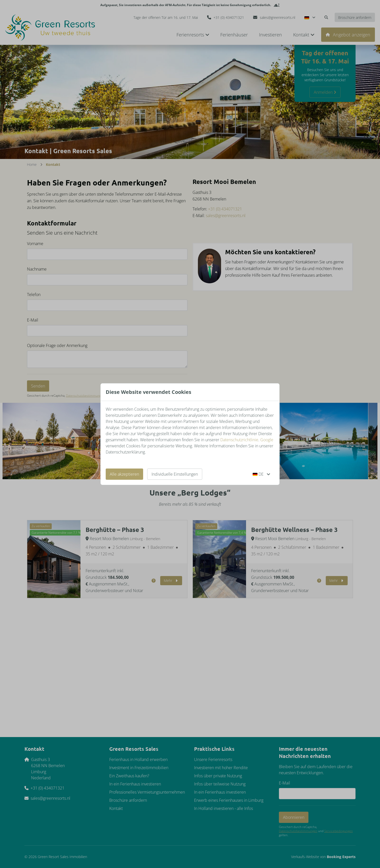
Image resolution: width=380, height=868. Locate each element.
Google (267, 440)
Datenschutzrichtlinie (239, 440)
